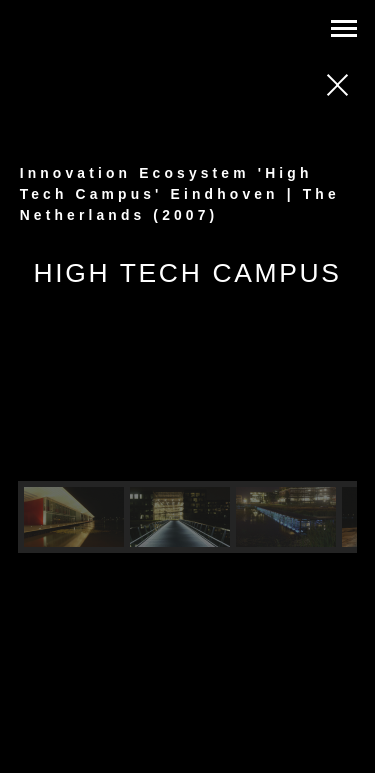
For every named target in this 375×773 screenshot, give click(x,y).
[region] (188, 440)
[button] (74, 517)
